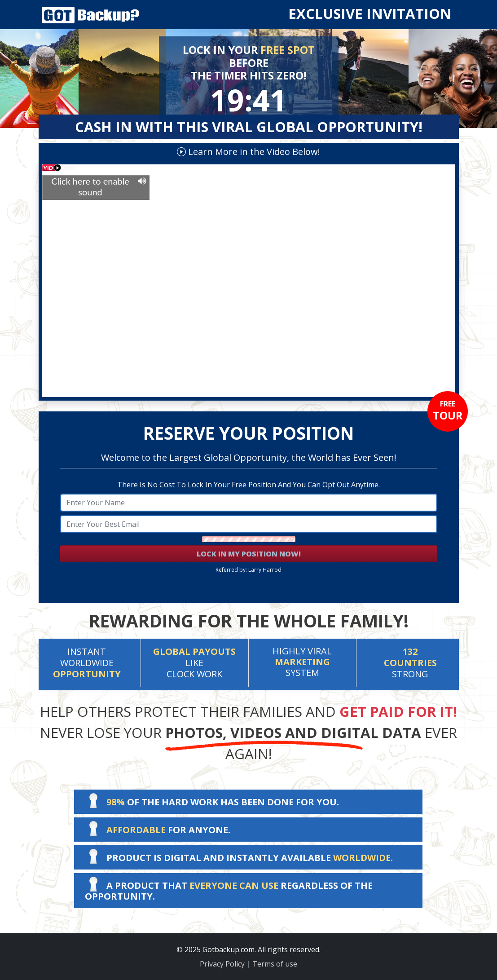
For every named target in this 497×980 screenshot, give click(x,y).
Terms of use (275, 964)
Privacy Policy (222, 964)
